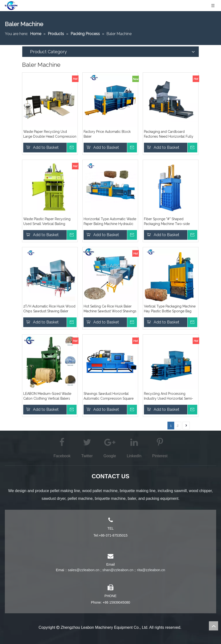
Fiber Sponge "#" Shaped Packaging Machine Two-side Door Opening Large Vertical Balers (167, 222)
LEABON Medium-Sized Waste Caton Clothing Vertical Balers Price (47, 396)
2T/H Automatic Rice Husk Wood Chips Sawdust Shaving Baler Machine (49, 309)
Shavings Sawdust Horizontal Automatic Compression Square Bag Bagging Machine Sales (109, 396)
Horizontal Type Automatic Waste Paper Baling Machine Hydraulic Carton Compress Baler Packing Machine (110, 222)
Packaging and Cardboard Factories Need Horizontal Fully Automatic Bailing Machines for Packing (169, 134)
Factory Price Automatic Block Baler (107, 134)
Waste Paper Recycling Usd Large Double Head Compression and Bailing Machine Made (50, 134)
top (213, 626)
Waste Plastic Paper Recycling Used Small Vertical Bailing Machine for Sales (47, 222)
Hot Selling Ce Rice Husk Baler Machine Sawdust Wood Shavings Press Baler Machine (110, 309)
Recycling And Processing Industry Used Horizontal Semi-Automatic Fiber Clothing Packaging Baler (169, 396)
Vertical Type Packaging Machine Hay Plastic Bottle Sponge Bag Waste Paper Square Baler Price (170, 309)
